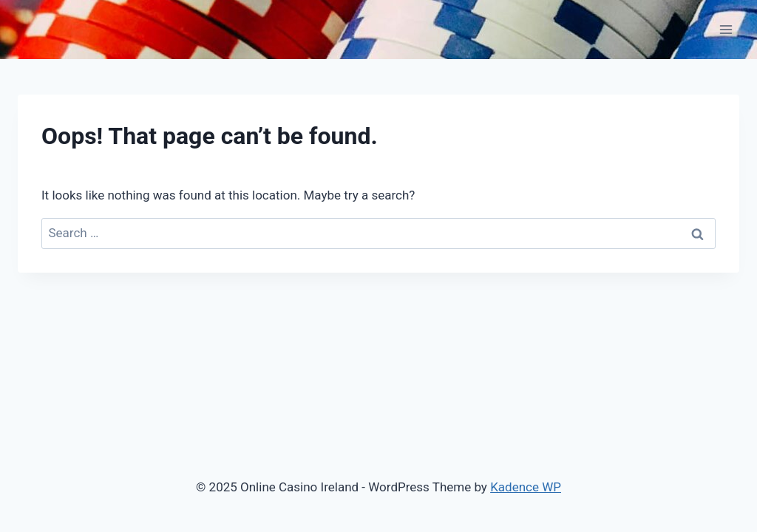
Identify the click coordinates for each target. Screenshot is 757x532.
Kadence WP (526, 487)
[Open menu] (726, 29)
